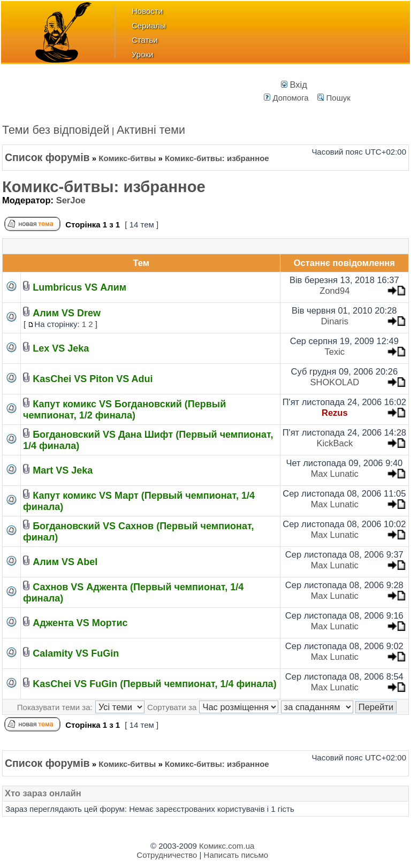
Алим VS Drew (67, 313)
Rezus (335, 413)
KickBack (334, 443)
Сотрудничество (167, 855)
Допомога (286, 98)
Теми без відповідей (56, 130)
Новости (147, 11)
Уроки (142, 54)
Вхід (294, 85)
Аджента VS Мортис (80, 623)
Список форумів (47, 157)
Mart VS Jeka (63, 470)
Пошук (334, 98)
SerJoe (71, 200)
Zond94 (334, 291)
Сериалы (149, 25)
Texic (335, 352)
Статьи (145, 40)
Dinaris (335, 321)
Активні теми (151, 130)
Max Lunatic (335, 474)
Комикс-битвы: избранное (104, 187)
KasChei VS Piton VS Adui (93, 379)
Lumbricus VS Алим (79, 287)
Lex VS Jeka (61, 348)
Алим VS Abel (65, 562)
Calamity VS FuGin (76, 653)
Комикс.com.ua (227, 846)
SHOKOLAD (334, 382)
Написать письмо (236, 855)
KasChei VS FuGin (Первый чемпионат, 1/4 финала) (154, 684)
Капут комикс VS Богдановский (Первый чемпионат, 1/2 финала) (124, 410)
